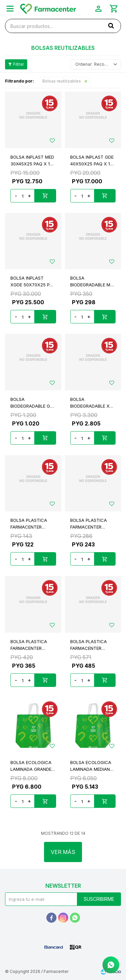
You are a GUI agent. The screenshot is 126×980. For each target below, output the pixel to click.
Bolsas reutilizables (62, 81)
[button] (111, 26)
